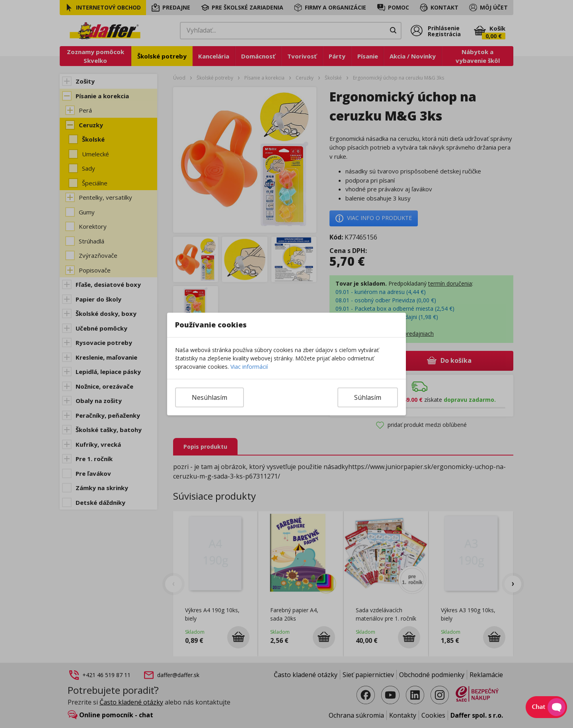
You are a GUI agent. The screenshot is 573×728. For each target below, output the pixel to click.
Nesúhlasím (210, 397)
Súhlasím (368, 397)
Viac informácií (249, 367)
